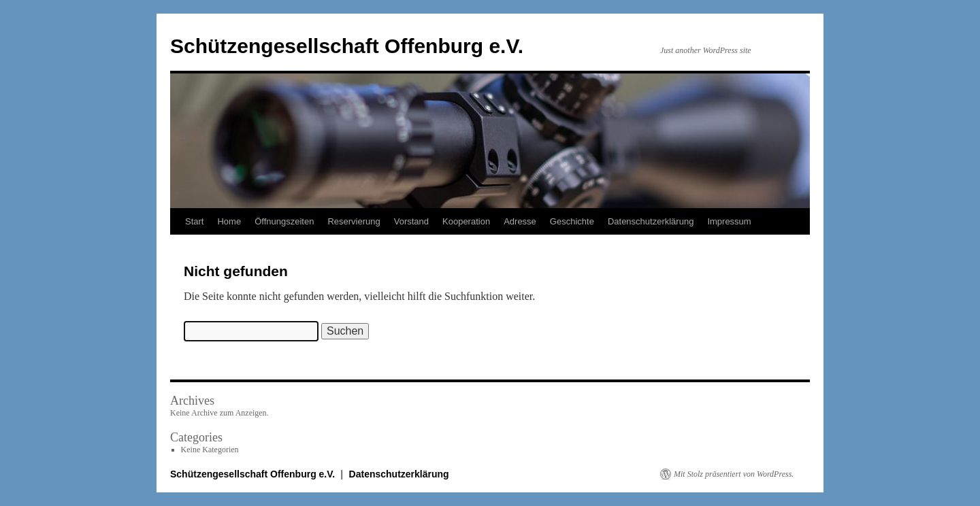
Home (229, 221)
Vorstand (411, 221)
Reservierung (354, 221)
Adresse (520, 221)
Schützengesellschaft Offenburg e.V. (347, 46)
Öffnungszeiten (284, 221)
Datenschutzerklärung (651, 221)
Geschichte (572, 221)
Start (194, 221)
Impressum (729, 221)
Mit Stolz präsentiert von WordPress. (734, 474)
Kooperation (466, 221)
